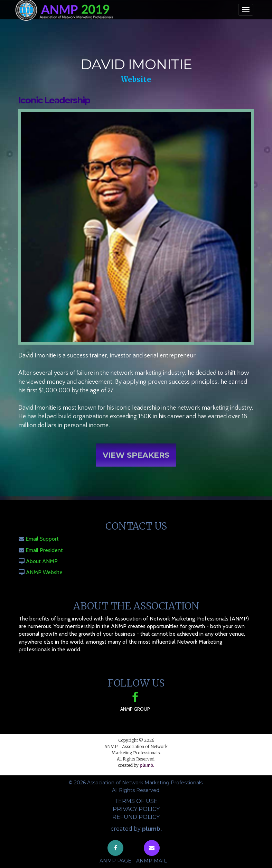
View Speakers (136, 458)
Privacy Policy (136, 809)
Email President (44, 550)
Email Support (42, 539)
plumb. (147, 765)
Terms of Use (136, 801)
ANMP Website (44, 572)
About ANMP (42, 561)
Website (136, 79)
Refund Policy (136, 817)
